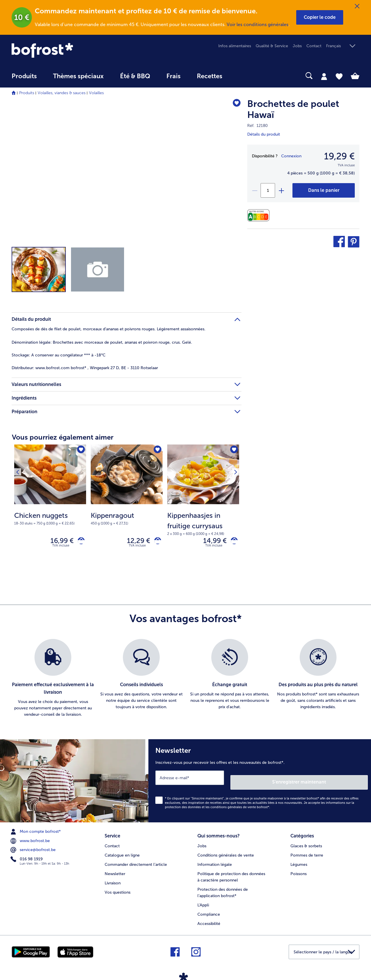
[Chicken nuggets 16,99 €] (50, 507)
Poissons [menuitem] (299, 869)
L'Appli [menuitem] (203, 901)
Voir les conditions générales (258, 24)
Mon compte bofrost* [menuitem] (36, 830)
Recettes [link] (210, 76)
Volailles (96, 93)
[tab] (324, 76)
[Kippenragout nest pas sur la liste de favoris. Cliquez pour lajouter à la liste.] (156, 451)
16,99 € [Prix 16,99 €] (58, 542)
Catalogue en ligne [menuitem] (122, 851)
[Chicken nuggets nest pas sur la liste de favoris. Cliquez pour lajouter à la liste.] (80, 451)
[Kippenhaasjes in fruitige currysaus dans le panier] (232, 542)
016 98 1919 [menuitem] (27, 857)
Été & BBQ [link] (135, 76)
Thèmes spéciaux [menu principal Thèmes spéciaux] (78, 76)
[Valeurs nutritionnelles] (260, 215)
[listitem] (53, 681)
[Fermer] (357, 6)
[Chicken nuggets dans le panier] (79, 542)
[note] (50, 518)
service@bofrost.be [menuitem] (34, 848)
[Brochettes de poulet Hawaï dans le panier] (324, 190)
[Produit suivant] (20, 451)
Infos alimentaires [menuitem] (235, 46)
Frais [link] (173, 76)
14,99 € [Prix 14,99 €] (211, 542)
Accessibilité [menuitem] (209, 919)
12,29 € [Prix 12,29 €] (134, 542)
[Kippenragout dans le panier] (156, 542)
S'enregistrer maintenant (333, 780)
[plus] (281, 190)
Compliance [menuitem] (209, 910)
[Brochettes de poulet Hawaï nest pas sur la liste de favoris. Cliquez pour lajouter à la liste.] (234, 105)
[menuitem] (24, 79)
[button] (320, 17)
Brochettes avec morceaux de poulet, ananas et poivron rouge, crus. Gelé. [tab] (102, 342)
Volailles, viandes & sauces (62, 93)
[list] (185, 681)
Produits (27, 93)
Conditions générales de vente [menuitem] (226, 851)
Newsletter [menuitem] (115, 869)
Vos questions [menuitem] (118, 888)
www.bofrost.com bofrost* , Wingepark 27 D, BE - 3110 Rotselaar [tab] (85, 368)
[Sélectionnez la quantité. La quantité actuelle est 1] (268, 190)
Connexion (291, 156)
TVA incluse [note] (61, 548)
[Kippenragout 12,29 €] (127, 507)
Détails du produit (264, 134)
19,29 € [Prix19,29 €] (339, 156)
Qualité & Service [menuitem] (272, 46)
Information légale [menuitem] (215, 860)
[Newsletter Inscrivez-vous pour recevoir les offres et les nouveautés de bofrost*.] (260, 781)
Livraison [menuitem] (113, 879)
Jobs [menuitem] (297, 46)
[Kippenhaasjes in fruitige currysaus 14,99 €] (203, 507)
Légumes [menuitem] (299, 860)
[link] (64, 50)
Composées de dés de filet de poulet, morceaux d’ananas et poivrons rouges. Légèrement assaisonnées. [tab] (109, 329)
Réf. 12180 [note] (258, 126)
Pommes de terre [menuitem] (307, 851)
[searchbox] (242, 76)
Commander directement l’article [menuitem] (136, 860)
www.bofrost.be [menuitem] (31, 839)
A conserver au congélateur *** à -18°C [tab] (59, 355)
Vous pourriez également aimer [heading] (63, 437)
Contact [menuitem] (314, 46)
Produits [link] (24, 76)
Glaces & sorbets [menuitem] (306, 842)
